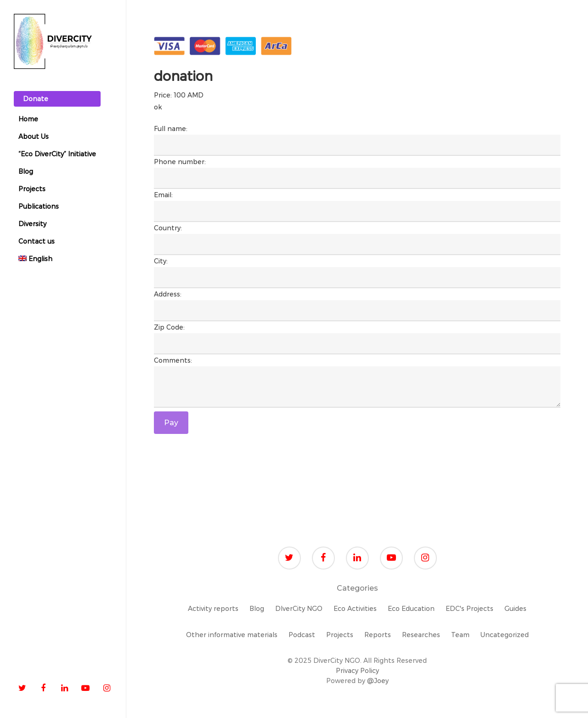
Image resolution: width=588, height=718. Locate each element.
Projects (340, 635)
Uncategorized (505, 635)
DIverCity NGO (299, 609)
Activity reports (213, 609)
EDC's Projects (469, 609)
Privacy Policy (357, 671)
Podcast (302, 635)
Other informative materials (232, 635)
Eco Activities (355, 609)
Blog (257, 609)
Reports (378, 635)
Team (460, 635)
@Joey (378, 681)
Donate (36, 99)
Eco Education (411, 609)
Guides (515, 609)
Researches (421, 635)
